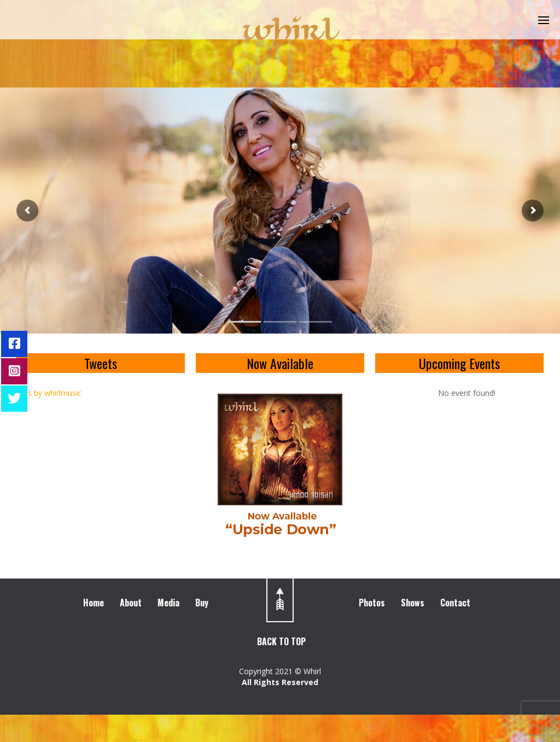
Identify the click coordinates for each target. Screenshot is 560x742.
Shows (413, 603)
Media (168, 603)
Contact (455, 603)
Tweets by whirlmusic (43, 393)
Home (94, 603)
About (131, 603)
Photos (372, 603)
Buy (202, 603)
